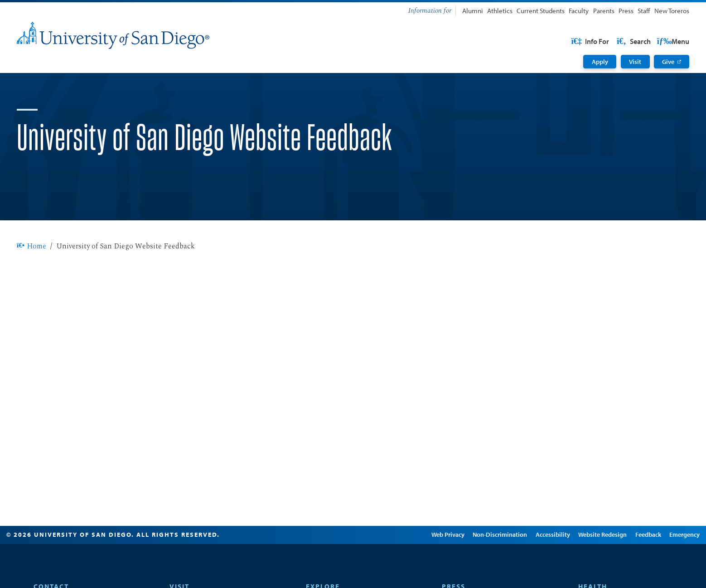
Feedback (633, 564)
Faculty (579, 11)
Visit (635, 62)
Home (31, 275)
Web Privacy (433, 564)
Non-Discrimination (485, 564)
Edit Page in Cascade (371, 564)
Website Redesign (588, 564)
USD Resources (617, 41)
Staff (644, 11)
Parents (604, 11)
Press (626, 11)
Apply (600, 62)
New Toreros (672, 11)
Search (672, 41)
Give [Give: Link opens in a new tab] (668, 62)
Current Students (541, 11)
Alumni (473, 11)
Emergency (670, 564)
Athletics (500, 11)
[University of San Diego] (113, 35)
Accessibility (538, 564)
